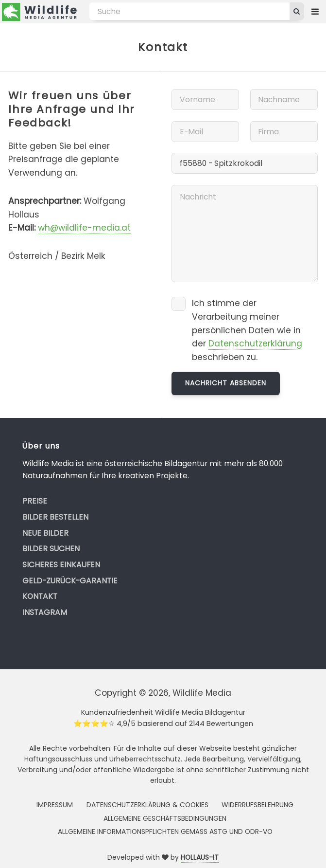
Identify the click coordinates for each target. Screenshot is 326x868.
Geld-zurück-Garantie (70, 581)
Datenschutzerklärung (255, 344)
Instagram (45, 612)
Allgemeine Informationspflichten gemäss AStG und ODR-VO (165, 832)
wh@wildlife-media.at (84, 228)
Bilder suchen (51, 549)
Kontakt (40, 596)
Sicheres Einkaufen (61, 565)
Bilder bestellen (55, 517)
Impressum (55, 805)
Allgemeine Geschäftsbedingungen (165, 818)
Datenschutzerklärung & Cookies (147, 805)
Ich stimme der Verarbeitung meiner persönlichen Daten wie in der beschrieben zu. (247, 330)
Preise (35, 501)
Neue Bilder (45, 533)
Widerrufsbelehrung (257, 805)
